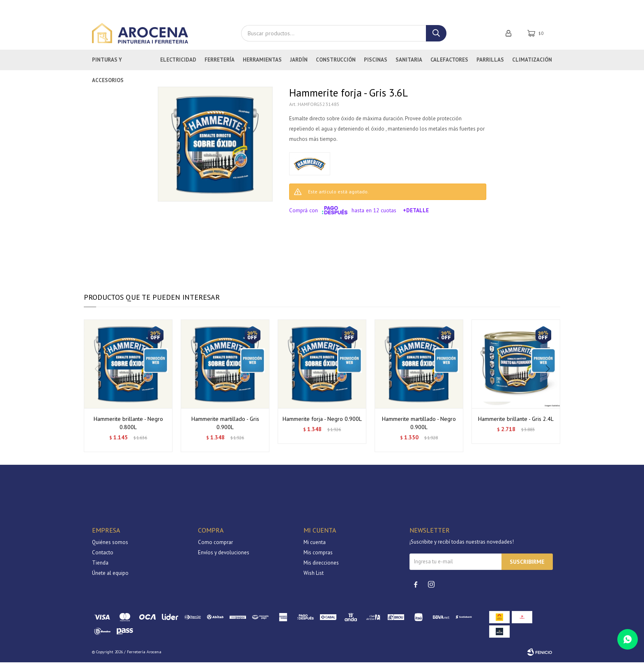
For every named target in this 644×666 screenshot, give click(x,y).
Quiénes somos (110, 546)
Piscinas (376, 63)
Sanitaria (409, 63)
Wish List (314, 577)
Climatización (532, 63)
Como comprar (215, 546)
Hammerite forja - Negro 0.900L (322, 423)
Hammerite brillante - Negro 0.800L (128, 427)
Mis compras (318, 556)
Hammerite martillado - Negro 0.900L (419, 427)
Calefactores (449, 63)
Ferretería (220, 63)
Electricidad (178, 63)
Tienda (100, 566)
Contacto (103, 556)
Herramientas (262, 63)
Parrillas (490, 63)
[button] (551, 390)
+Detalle (416, 214)
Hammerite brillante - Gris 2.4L (516, 423)
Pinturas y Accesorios (108, 67)
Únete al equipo (110, 577)
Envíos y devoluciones (224, 556)
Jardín (299, 63)
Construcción (336, 63)
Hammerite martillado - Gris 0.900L (225, 427)
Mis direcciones (321, 566)
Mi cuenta (315, 546)
